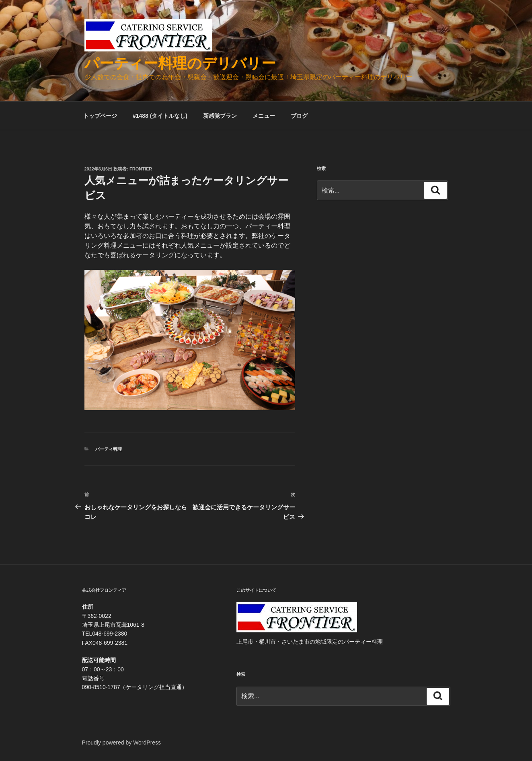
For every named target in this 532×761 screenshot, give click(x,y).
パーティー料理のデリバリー (180, 63)
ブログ (299, 116)
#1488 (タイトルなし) (160, 116)
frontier (141, 169)
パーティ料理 (109, 449)
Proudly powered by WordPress (122, 743)
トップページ (100, 116)
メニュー (264, 116)
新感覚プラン (220, 116)
